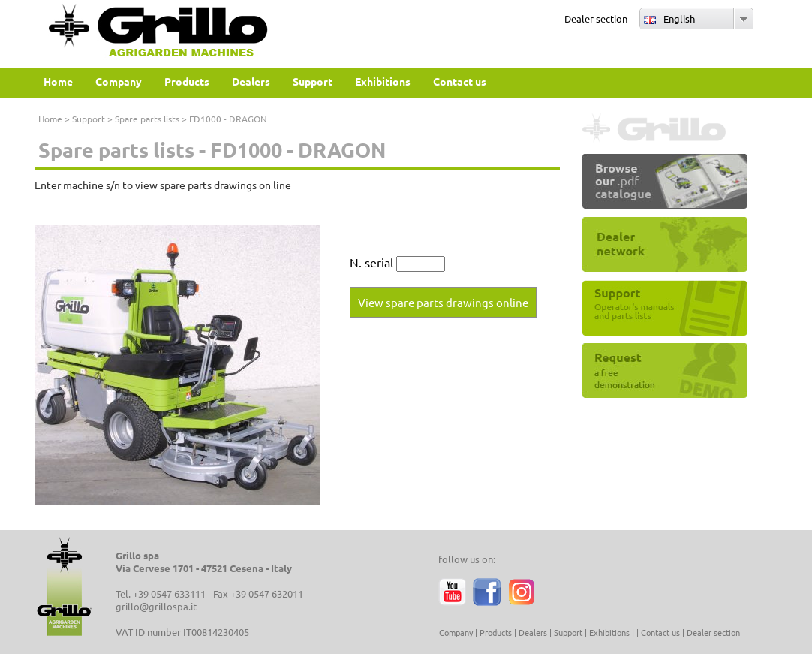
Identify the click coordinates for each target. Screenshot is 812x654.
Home (50, 119)
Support (89, 119)
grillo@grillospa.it (156, 606)
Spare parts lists (147, 119)
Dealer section (596, 18)
